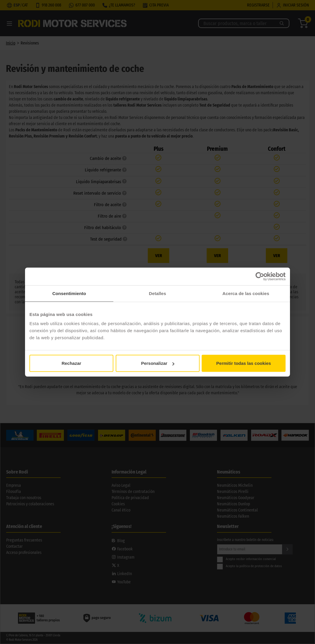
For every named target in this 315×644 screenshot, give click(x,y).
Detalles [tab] (157, 293)
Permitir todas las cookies (244, 363)
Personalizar (158, 363)
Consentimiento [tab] (69, 293)
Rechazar (71, 363)
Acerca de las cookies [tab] (246, 293)
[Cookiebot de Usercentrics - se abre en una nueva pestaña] (260, 276)
